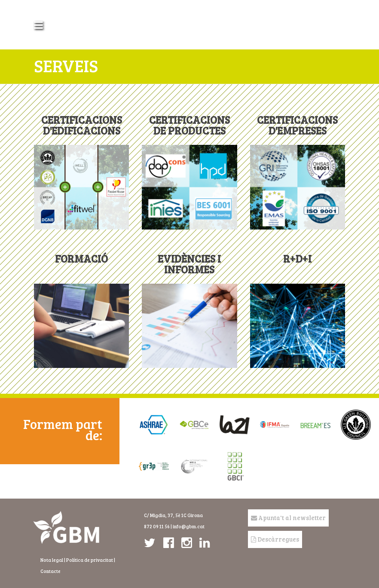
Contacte (50, 571)
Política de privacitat (90, 560)
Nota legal (52, 560)
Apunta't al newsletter (288, 518)
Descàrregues (275, 539)
